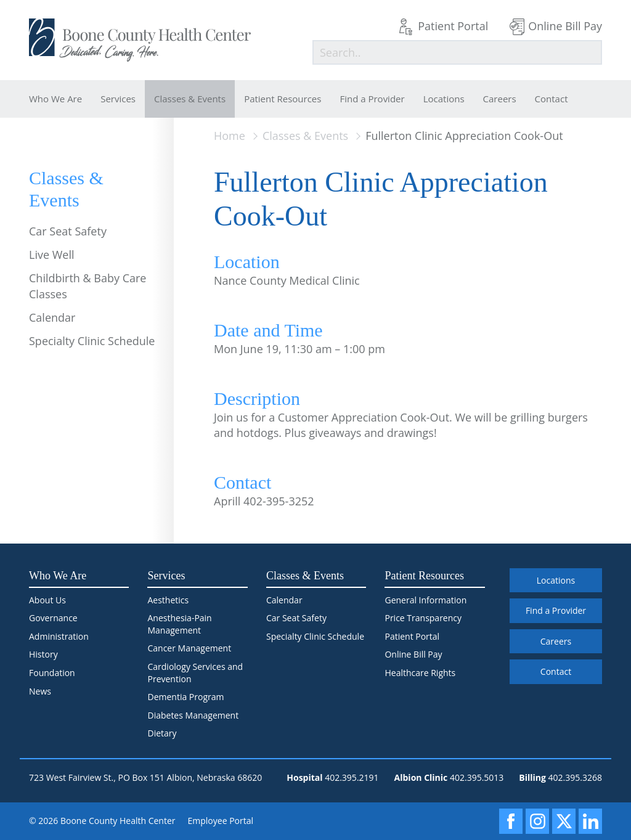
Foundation (52, 673)
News (40, 691)
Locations (444, 99)
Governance (53, 618)
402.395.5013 (477, 777)
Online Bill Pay (565, 26)
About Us (47, 600)
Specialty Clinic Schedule (92, 341)
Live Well (52, 255)
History (43, 654)
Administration (59, 636)
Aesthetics (168, 600)
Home (230, 136)
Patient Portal (453, 26)
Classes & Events (190, 99)
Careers (500, 99)
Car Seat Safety (68, 231)
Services (118, 99)
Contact (552, 99)
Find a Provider (372, 99)
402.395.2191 (352, 777)
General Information (425, 600)
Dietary (162, 733)
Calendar (52, 317)
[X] (564, 821)
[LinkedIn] (590, 821)
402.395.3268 (575, 777)
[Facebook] (511, 821)
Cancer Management (189, 648)
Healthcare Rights (420, 673)
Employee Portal (221, 821)
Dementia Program (185, 697)
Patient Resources (283, 99)
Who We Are (55, 99)
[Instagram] (537, 821)
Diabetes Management (193, 715)
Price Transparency (423, 618)
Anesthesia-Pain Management (179, 624)
